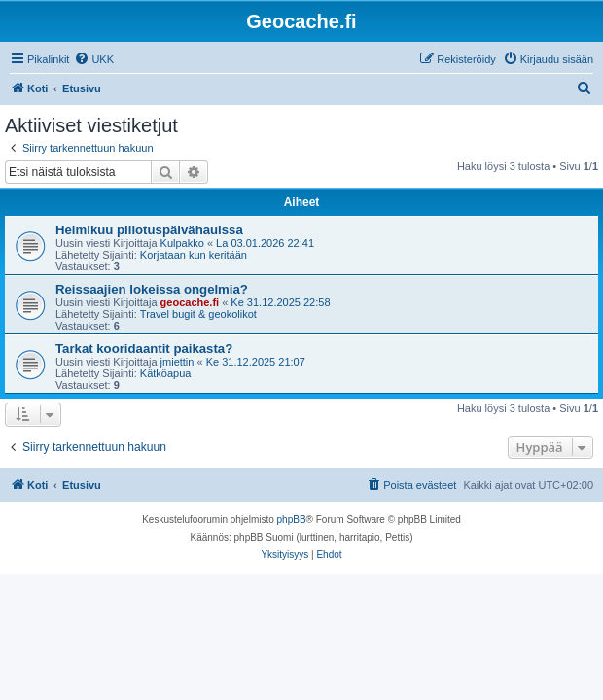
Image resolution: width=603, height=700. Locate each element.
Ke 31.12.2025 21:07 (256, 362)
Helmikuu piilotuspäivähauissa (149, 230)
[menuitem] (94, 59)
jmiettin (177, 362)
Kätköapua (166, 373)
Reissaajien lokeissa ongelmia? (152, 289)
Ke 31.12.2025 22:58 (280, 302)
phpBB (292, 520)
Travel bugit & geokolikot (198, 314)
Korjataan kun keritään (194, 255)
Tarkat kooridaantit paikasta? (144, 349)
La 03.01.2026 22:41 (265, 243)
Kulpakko (182, 243)
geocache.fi (190, 302)
